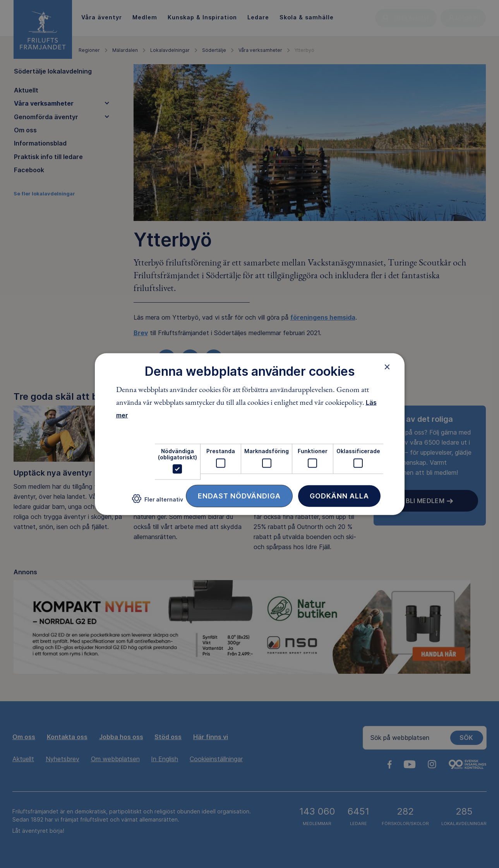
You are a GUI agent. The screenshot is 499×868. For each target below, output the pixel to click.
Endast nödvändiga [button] (239, 496)
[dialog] (250, 434)
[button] (158, 502)
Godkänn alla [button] (339, 496)
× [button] (387, 366)
